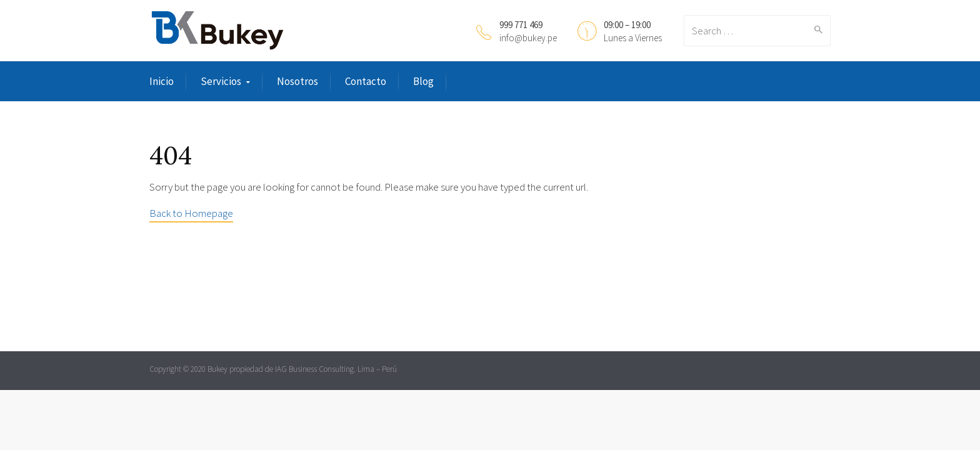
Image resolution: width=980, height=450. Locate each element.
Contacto (366, 81)
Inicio (162, 81)
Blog (423, 81)
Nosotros (297, 81)
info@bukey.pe (528, 38)
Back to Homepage (191, 213)
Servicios (221, 81)
